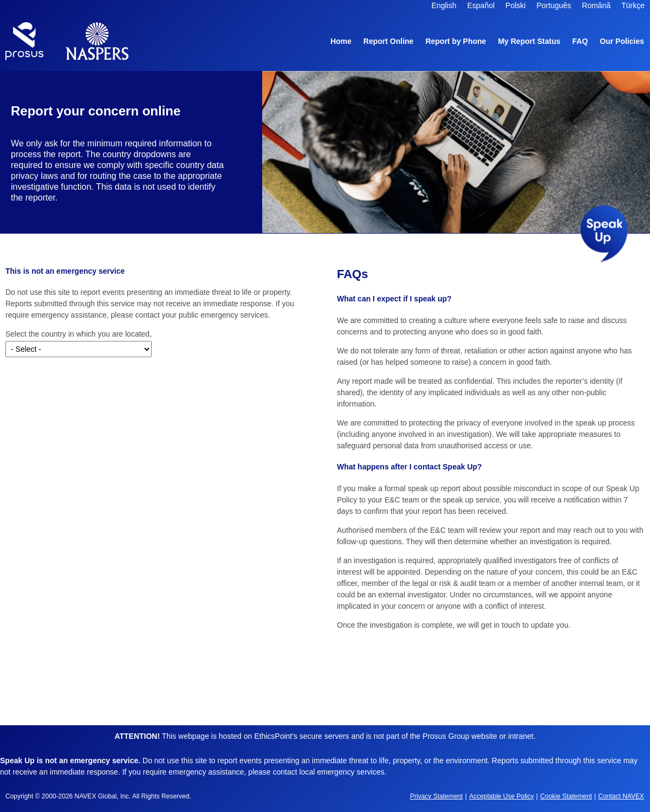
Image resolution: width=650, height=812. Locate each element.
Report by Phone (456, 41)
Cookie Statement (566, 796)
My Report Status (529, 41)
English (444, 5)
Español (481, 5)
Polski (515, 5)
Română (596, 5)
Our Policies (622, 43)
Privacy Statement (436, 796)
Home (341, 41)
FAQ (580, 41)
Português (554, 5)
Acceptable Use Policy (501, 796)
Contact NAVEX (621, 796)
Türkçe (633, 5)
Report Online (389, 41)
